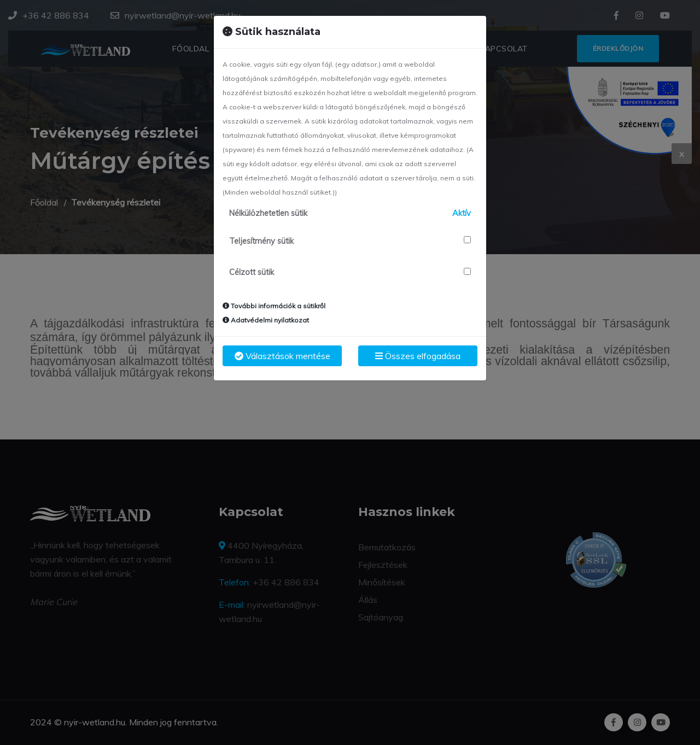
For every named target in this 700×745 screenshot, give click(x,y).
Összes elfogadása (418, 356)
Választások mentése (282, 356)
